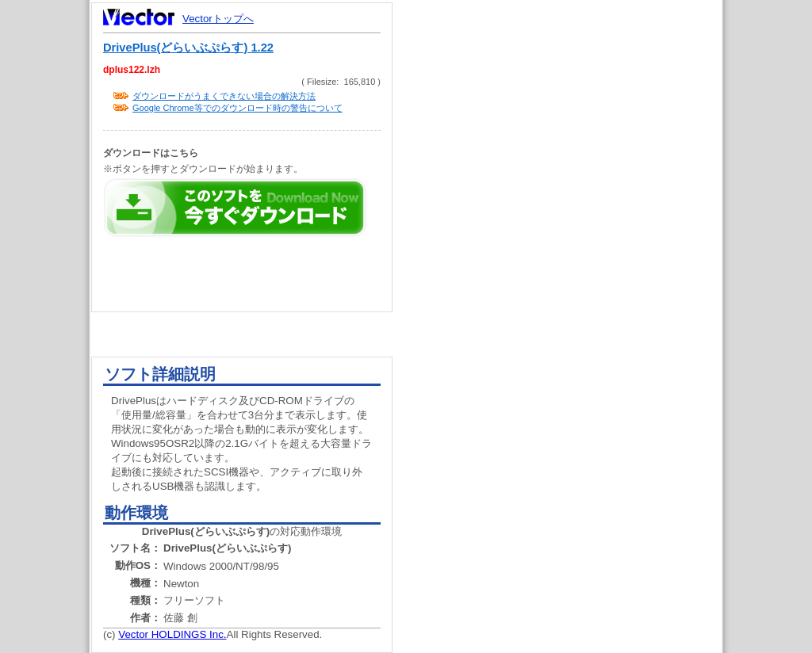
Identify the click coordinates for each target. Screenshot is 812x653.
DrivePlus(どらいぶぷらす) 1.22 (188, 48)
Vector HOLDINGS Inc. (172, 634)
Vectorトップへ (218, 19)
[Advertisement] (571, 301)
